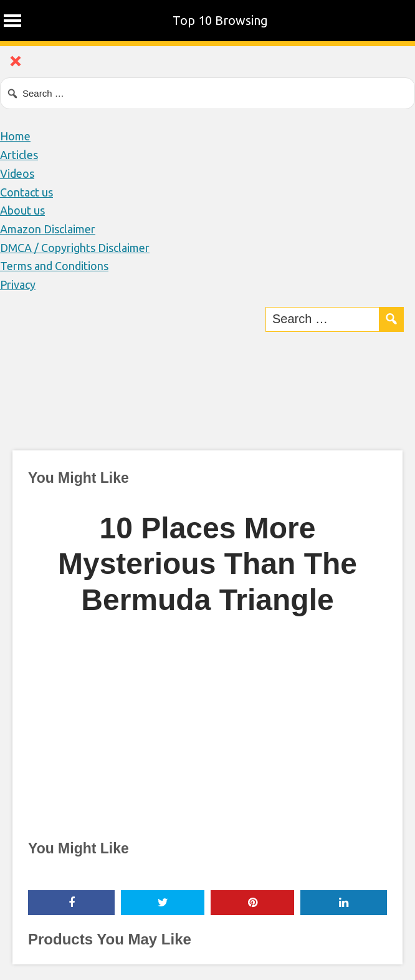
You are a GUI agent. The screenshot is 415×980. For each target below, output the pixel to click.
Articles (19, 155)
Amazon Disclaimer (48, 229)
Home (15, 136)
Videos (17, 173)
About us (22, 210)
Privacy (18, 284)
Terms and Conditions (54, 266)
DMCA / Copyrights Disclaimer (75, 248)
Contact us (26, 192)
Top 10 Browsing (220, 20)
